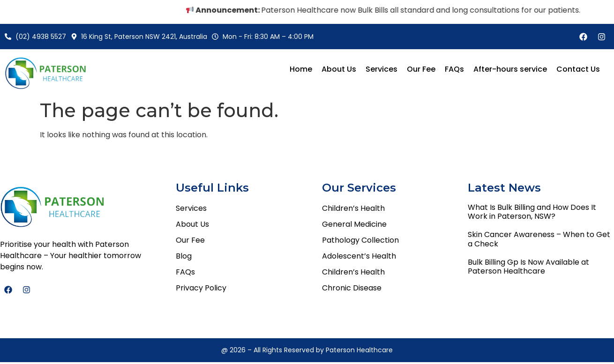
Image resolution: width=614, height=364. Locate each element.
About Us (339, 69)
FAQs (454, 69)
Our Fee (421, 69)
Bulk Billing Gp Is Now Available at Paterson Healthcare (528, 267)
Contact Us (578, 69)
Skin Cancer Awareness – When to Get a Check (539, 239)
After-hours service (510, 69)
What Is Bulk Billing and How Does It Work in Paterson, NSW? (532, 212)
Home (301, 69)
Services (382, 69)
